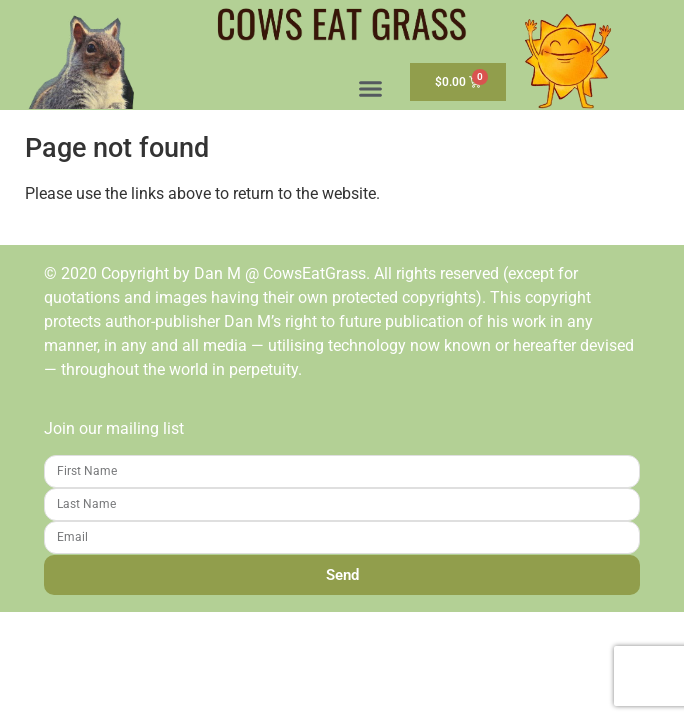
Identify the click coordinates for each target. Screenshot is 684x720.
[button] (371, 89)
